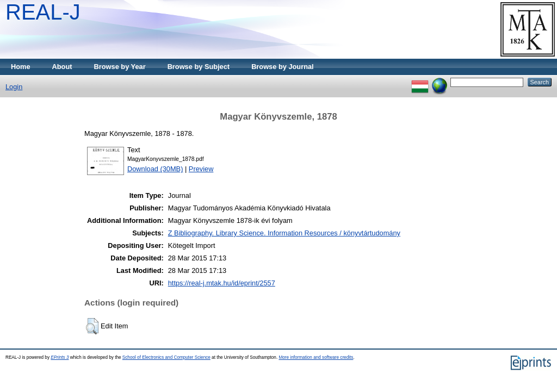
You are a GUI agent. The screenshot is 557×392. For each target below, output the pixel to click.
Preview (201, 169)
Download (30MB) (155, 169)
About (62, 67)
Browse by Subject (199, 67)
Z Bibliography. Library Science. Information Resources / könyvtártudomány (284, 233)
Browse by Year (120, 67)
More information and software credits (316, 357)
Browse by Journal (283, 67)
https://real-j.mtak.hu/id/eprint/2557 (222, 283)
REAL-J (43, 12)
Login (14, 87)
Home (21, 67)
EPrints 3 (60, 357)
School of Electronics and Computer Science (166, 357)
